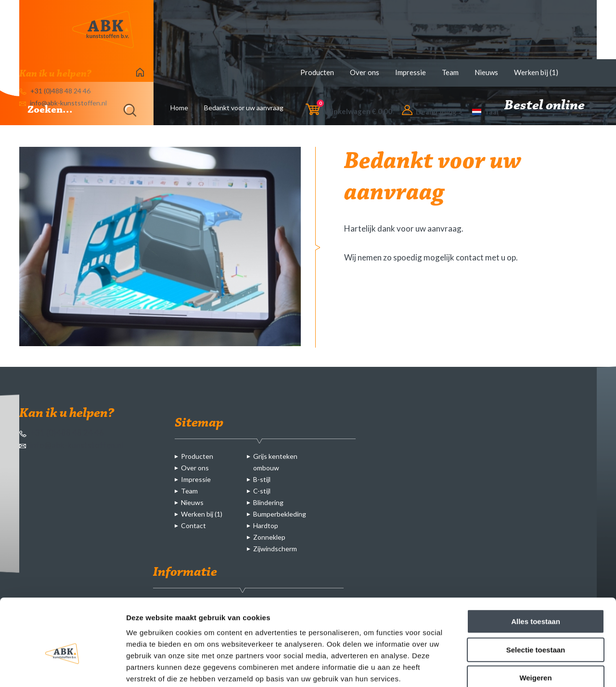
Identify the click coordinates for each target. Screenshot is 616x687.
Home (179, 108)
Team (450, 72)
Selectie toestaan (536, 598)
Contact (193, 525)
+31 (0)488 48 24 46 (62, 433)
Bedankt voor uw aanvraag (244, 108)
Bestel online (551, 106)
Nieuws (486, 72)
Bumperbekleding (280, 514)
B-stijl (262, 479)
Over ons (365, 72)
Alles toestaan (536, 569)
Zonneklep (269, 537)
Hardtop (266, 525)
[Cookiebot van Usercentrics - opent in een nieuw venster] (62, 668)
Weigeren (535, 626)
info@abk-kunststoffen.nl (71, 445)
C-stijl (262, 491)
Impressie (411, 72)
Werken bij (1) (536, 72)
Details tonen (520, 668)
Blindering (268, 502)
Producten (317, 72)
